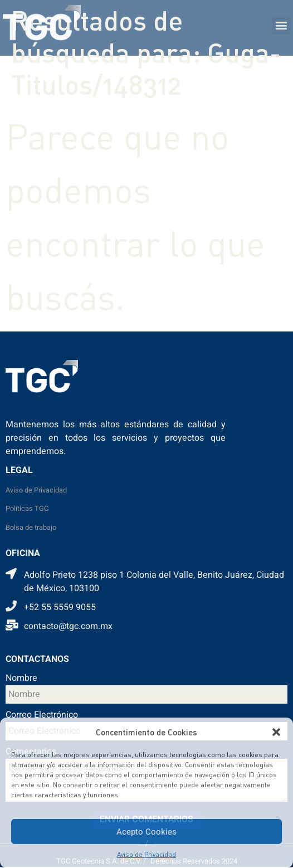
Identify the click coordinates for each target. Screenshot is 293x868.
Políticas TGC (27, 509)
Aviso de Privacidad (146, 854)
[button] (276, 732)
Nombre (21, 679)
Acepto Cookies (146, 832)
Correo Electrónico (42, 716)
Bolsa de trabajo (31, 528)
